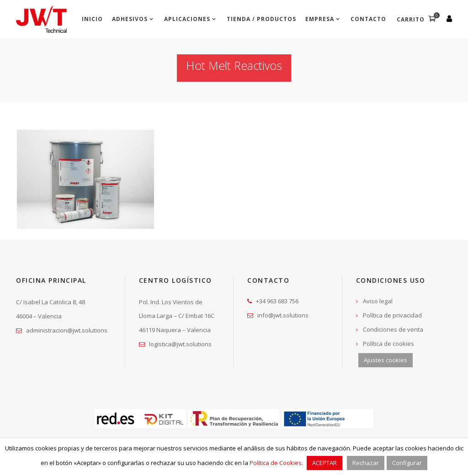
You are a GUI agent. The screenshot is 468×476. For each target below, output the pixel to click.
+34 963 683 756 (277, 301)
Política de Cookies (276, 463)
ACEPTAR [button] (324, 463)
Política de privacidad (392, 315)
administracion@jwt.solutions (67, 330)
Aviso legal (378, 301)
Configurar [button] (407, 463)
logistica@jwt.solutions (180, 344)
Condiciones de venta (393, 329)
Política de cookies (388, 344)
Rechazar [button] (366, 463)
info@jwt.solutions (283, 315)
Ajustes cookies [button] (386, 360)
